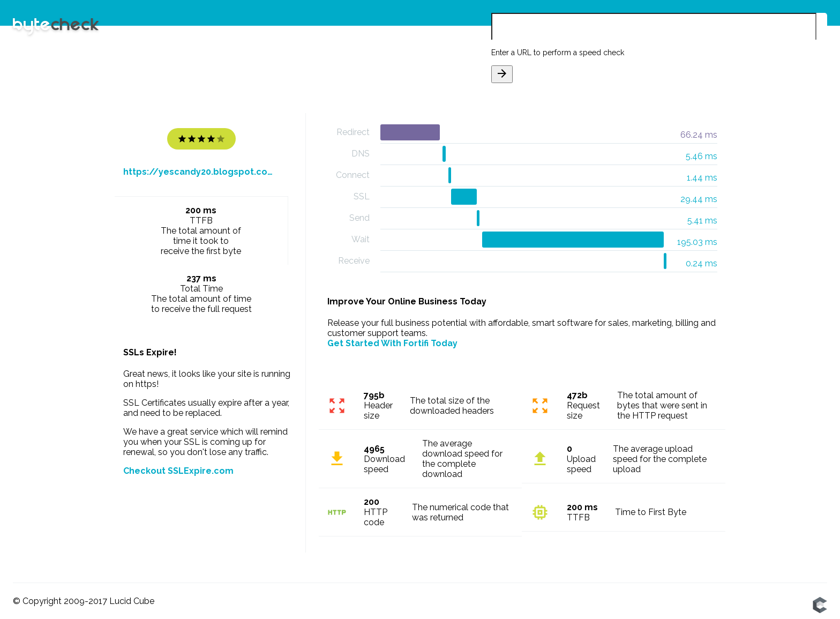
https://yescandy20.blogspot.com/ (201, 172)
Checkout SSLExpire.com (178, 471)
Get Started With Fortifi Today (392, 343)
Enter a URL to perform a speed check (558, 53)
